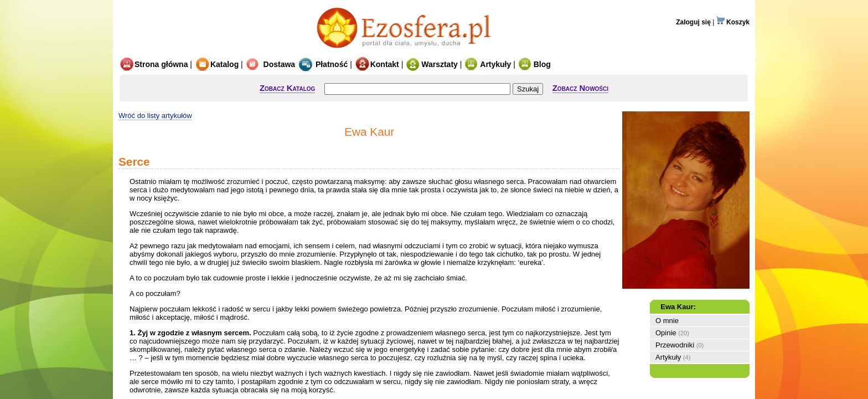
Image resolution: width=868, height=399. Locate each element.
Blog (534, 64)
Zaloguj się (693, 22)
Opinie (666, 333)
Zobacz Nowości (580, 88)
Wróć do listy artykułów (155, 116)
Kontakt (377, 64)
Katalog (216, 64)
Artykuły (487, 64)
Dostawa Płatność (297, 64)
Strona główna (153, 64)
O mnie (667, 321)
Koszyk (733, 22)
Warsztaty (432, 64)
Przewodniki (675, 345)
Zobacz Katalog (287, 88)
